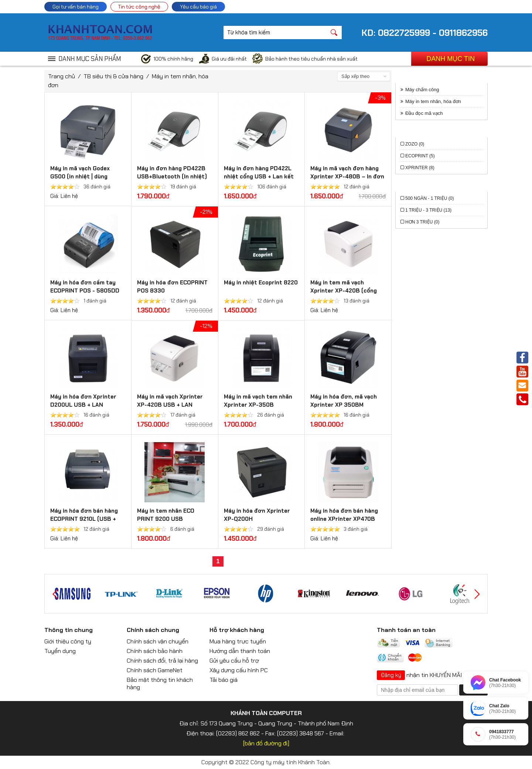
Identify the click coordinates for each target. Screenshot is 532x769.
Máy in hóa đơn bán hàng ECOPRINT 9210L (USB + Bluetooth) (84, 519)
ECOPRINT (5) (420, 156)
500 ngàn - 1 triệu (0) (429, 198)
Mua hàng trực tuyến (238, 641)
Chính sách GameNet (155, 670)
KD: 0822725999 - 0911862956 (424, 33)
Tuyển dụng (60, 651)
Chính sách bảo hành (155, 651)
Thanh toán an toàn (406, 630)
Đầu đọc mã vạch (424, 113)
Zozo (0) (415, 144)
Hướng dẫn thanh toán (240, 651)
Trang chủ (62, 76)
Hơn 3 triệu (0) (422, 222)
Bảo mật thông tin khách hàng (160, 683)
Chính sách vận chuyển (158, 641)
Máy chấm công (422, 90)
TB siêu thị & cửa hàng (113, 76)
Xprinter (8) (420, 168)
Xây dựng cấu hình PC (239, 670)
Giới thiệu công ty (68, 641)
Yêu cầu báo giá (198, 7)
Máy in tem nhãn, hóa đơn (433, 101)
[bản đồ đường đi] (266, 743)
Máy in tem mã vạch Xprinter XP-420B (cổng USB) (344, 291)
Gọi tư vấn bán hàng (76, 7)
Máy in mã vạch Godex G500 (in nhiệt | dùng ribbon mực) (80, 177)
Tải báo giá (224, 680)
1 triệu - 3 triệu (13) (428, 210)
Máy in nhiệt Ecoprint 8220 (261, 283)
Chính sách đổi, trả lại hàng (162, 661)
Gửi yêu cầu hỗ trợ (234, 661)
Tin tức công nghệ (139, 7)
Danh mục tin (451, 59)
